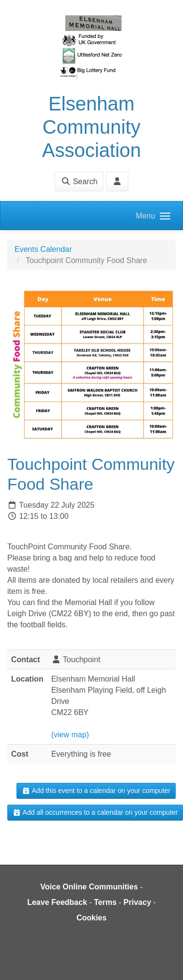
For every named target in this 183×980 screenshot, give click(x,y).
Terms (105, 902)
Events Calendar (43, 249)
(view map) (70, 735)
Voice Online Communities (89, 887)
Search (79, 181)
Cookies (91, 918)
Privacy (137, 902)
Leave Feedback (57, 902)
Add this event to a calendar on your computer (96, 791)
